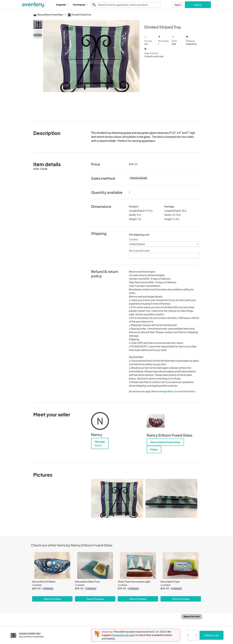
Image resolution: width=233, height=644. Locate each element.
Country (134, 239)
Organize (62, 5)
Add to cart (212, 635)
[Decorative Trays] (181, 566)
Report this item (192, 616)
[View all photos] (91, 68)
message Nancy (166, 391)
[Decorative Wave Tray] (95, 566)
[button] (62, 5)
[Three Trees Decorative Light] (138, 566)
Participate (80, 5)
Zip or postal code (139, 251)
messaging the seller (123, 635)
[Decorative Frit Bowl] (52, 566)
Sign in (178, 5)
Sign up (198, 5)
